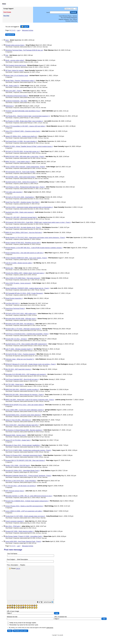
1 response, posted (25, 62)
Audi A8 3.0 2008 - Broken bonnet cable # (19, 263)
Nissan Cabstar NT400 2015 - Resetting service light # (23, 243)
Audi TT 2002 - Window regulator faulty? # (19, 349)
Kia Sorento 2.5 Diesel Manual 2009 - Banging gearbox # (24, 430)
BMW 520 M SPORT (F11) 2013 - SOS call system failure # (25, 405)
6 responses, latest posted (26, 97)
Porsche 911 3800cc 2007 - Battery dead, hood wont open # (25, 273)
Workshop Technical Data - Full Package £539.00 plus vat (24, 50)
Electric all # (9, 268)
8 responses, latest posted (28, 199)
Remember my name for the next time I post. (23, 632)
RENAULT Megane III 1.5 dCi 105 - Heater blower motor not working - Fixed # (31, 364)
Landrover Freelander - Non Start (16, 101)
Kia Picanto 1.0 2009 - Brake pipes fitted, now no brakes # (24, 121)
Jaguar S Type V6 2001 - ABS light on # (18, 420)
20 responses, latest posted (28, 356)
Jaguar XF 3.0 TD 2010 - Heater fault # (18, 440)
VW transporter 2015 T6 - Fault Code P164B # (20, 172)
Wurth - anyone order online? (15, 60)
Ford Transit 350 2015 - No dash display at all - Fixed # (23, 227)
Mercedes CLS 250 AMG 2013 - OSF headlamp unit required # (26, 374)
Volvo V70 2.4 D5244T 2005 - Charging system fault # (23, 131)
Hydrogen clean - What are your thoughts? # (20, 359)
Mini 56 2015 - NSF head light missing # (18, 369)
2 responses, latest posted (27, 47)
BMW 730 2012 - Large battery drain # (18, 162)
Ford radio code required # (14, 192)
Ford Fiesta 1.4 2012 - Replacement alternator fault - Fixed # (25, 187)
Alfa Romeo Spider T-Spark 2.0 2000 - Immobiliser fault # (24, 536)
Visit (7, 55)
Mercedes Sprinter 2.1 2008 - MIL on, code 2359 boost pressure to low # (29, 496)
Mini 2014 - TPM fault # (13, 526)
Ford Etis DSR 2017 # (12, 303)
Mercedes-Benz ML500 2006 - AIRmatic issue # (21, 319)
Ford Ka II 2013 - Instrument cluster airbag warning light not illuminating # (29, 207)
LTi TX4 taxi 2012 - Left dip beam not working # (21, 486)
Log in (25, 27)
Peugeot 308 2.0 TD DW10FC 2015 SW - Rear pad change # (25, 460)
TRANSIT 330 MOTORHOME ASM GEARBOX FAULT (23, 111)
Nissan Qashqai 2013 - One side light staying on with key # (24, 253)
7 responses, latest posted (27, 92)
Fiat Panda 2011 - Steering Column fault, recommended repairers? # (28, 116)
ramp (7, 40)
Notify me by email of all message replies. (22, 629)
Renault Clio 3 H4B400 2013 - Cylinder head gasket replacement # (27, 501)
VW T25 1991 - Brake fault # (15, 384)
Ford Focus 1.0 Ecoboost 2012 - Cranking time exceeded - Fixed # (27, 334)
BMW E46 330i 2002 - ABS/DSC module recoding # (22, 389)
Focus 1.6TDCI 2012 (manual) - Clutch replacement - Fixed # (25, 167)
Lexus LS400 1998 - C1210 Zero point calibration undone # (25, 410)
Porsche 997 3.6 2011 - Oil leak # (16, 339)
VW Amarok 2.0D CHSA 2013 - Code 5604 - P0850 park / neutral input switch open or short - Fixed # (38, 222)
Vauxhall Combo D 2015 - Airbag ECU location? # (21, 182)
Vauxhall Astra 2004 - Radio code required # (20, 212)
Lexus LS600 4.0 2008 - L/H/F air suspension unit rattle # (24, 511)
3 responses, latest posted (27, 82)
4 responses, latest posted (27, 158)
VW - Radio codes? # (12, 86)
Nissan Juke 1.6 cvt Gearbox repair (17, 75)
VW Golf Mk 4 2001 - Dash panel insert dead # (20, 177)
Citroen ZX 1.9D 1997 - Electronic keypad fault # (21, 217)
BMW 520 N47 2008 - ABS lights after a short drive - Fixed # (25, 156)
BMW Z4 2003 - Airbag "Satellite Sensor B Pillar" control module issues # (29, 146)
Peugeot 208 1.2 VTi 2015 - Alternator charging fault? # (23, 329)
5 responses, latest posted (27, 87)
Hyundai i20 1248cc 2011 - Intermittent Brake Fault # (22, 471)
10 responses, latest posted (28, 67)
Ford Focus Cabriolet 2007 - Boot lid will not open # (22, 379)
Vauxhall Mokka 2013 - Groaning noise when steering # (23, 415)
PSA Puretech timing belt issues (16, 65)
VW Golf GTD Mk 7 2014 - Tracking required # (20, 354)
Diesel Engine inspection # (14, 298)
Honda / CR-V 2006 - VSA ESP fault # (18, 465)
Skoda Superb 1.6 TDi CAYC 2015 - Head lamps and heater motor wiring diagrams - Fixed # (35, 238)
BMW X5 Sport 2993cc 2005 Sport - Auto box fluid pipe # (24, 232)
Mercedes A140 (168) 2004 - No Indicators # (20, 324)
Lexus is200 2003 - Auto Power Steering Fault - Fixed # (23, 541)
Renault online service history (15, 45)
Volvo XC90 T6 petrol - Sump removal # (18, 283)
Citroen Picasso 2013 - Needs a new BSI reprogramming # (24, 506)
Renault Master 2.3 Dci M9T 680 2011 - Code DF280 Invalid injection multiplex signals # (34, 248)
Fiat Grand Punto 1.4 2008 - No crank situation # (21, 141)
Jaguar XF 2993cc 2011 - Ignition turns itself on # (21, 136)
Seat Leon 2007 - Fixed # (14, 91)
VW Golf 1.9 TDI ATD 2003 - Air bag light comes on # (23, 151)
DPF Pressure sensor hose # (15, 491)
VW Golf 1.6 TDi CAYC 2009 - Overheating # (20, 197)
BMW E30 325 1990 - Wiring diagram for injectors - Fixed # (24, 395)
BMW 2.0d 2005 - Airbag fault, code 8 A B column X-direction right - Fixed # (30, 400)
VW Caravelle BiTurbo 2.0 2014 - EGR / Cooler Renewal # (24, 293)
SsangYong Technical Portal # (15, 308)
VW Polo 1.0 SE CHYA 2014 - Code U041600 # (21, 481)
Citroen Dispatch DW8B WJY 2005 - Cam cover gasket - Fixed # (26, 258)
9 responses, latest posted (27, 477)
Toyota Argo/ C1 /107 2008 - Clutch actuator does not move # (25, 516)
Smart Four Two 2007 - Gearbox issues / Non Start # (22, 202)
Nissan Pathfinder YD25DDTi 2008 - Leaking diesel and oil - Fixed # (27, 288)
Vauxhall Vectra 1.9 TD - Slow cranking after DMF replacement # (26, 344)
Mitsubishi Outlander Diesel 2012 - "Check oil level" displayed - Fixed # (28, 476)
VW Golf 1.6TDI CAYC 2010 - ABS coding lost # (21, 314)
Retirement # (10, 106)
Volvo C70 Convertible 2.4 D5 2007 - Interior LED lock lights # (25, 126)
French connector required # (15, 521)
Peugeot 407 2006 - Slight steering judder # (19, 531)
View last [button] (45, 47)
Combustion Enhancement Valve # (17, 96)
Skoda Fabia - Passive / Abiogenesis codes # (20, 81)
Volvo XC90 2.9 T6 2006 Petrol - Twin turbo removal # (23, 278)
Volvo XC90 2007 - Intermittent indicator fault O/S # (22, 425)
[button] (43, 609)
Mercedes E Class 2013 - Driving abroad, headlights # (23, 445)
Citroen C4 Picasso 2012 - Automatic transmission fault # (24, 455)
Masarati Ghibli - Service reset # (16, 435)
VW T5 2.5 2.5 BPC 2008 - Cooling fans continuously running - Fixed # (28, 450)
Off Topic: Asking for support (14, 70)
